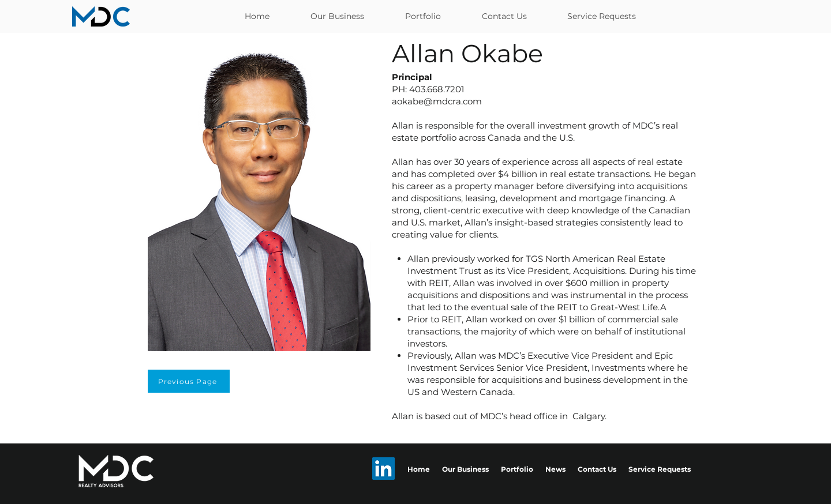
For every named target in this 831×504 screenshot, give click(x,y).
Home (419, 469)
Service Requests (660, 469)
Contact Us (597, 469)
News (555, 469)
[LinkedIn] (383, 469)
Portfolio (517, 469)
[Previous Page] (189, 381)
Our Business (465, 469)
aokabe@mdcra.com (437, 101)
